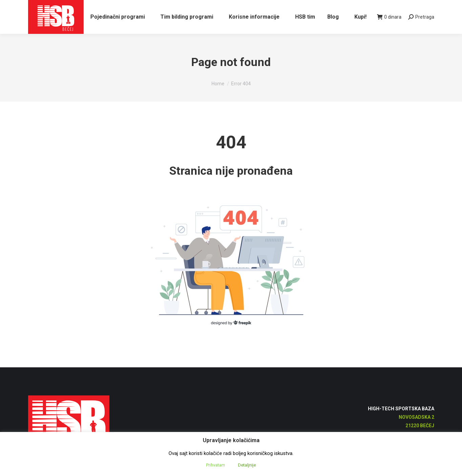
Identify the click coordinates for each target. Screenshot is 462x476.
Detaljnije (247, 465)
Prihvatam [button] (216, 465)
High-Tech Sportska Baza (401, 421)
